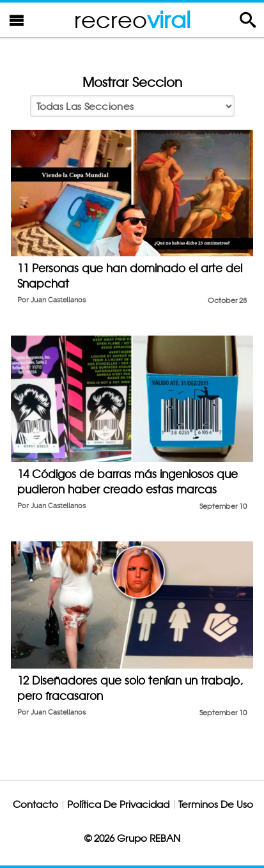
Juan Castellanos (58, 300)
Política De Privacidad (118, 804)
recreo (132, 19)
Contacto (35, 804)
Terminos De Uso (216, 804)
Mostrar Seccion (132, 82)
